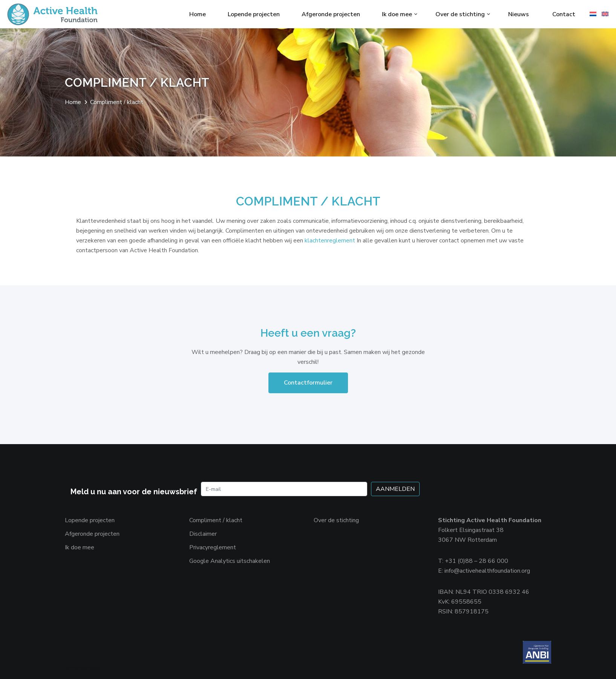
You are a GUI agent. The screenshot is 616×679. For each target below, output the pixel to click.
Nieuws (519, 14)
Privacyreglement (213, 547)
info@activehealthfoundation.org (487, 571)
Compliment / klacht (216, 520)
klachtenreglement (331, 241)
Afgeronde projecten (331, 14)
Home (198, 14)
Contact (564, 14)
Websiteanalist (88, 667)
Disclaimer (203, 534)
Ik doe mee (397, 14)
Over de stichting (460, 14)
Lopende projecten (254, 14)
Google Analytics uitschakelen (230, 561)
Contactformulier (308, 383)
